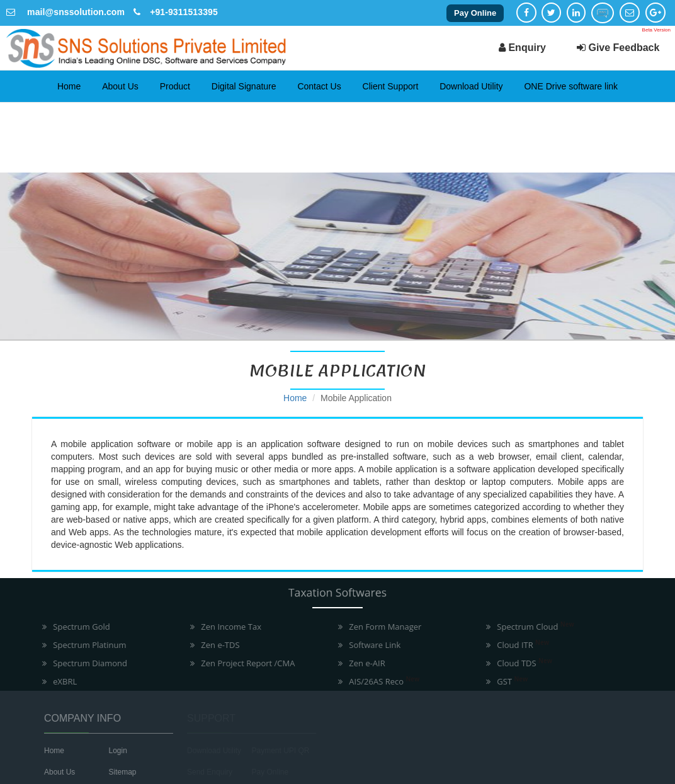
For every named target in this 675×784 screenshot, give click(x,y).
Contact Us (319, 86)
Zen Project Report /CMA (243, 663)
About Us (120, 86)
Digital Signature (244, 86)
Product (175, 86)
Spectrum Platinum (85, 645)
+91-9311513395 (184, 12)
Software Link (370, 645)
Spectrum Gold (77, 627)
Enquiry (522, 48)
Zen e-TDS (216, 645)
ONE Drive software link (571, 86)
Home (69, 86)
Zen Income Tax (227, 627)
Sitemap (118, 772)
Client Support (391, 86)
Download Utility (471, 86)
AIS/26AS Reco (380, 681)
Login (113, 751)
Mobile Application (356, 398)
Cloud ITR (519, 645)
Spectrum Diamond (86, 663)
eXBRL (60, 681)
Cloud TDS (520, 663)
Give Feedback (618, 48)
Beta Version (656, 30)
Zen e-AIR (362, 663)
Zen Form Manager (381, 627)
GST (508, 681)
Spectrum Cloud (531, 627)
